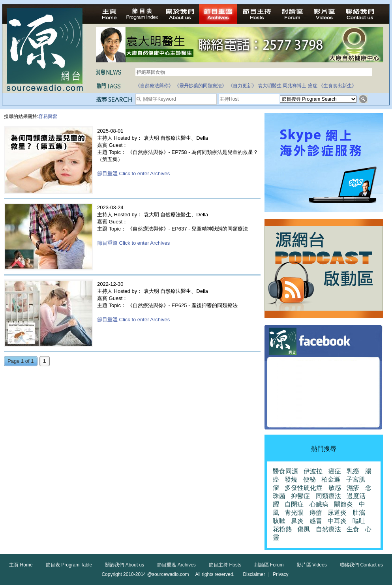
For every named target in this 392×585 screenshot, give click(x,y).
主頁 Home (21, 565)
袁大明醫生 (270, 86)
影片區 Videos (312, 565)
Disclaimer (254, 574)
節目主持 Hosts (225, 565)
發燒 (291, 479)
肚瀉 (359, 513)
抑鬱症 (300, 496)
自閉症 (294, 504)
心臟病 (319, 504)
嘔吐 (359, 521)
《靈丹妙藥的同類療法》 (201, 86)
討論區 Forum (269, 565)
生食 (353, 529)
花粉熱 (282, 529)
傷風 (304, 529)
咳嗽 (279, 521)
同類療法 (328, 496)
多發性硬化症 (304, 488)
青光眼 (294, 513)
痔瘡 (316, 513)
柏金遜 (331, 479)
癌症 (313, 86)
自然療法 (328, 529)
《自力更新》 (242, 86)
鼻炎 (297, 521)
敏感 (335, 488)
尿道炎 (337, 513)
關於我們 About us (125, 565)
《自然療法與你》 (154, 86)
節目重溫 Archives (176, 565)
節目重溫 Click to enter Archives (133, 173)
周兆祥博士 (294, 86)
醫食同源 (285, 471)
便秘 (309, 479)
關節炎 (343, 504)
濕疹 (353, 488)
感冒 (316, 521)
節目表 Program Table (69, 565)
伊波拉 (313, 471)
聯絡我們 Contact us (361, 565)
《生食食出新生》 (338, 86)
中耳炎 (337, 521)
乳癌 (353, 471)
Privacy (280, 574)
